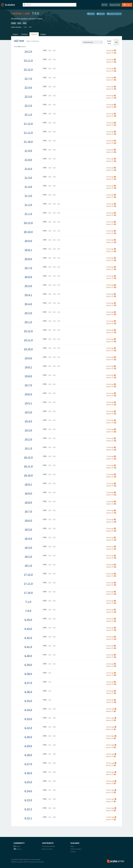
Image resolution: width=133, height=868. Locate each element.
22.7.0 (28, 79)
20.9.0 (28, 241)
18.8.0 (28, 502)
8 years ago (111, 528)
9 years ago (111, 628)
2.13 (50, 50)
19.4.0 (28, 421)
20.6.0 (28, 277)
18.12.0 (28, 457)
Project (15, 34)
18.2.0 (28, 557)
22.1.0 (28, 115)
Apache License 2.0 (114, 14)
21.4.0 (28, 187)
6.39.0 (28, 665)
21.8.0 (28, 160)
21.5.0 (28, 178)
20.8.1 (28, 250)
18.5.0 (28, 530)
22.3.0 (28, 97)
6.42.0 (28, 638)
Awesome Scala (115, 5)
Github (17, 846)
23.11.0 (28, 61)
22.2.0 (28, 106)
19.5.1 (28, 403)
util (27, 13)
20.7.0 (28, 268)
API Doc (105, 5)
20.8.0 (28, 259)
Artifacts (25, 34)
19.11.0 (28, 340)
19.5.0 (28, 412)
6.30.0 (28, 737)
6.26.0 (28, 773)
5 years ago (111, 186)
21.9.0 (28, 151)
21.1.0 (28, 214)
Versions (34, 34)
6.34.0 (28, 710)
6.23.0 (28, 800)
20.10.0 (28, 232)
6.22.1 (28, 818)
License (73, 852)
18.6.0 (28, 521)
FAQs (72, 846)
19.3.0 (28, 430)
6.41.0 (28, 647)
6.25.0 (28, 782)
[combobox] (92, 42)
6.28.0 (28, 755)
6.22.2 (28, 809)
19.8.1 (28, 367)
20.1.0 (28, 322)
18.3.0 (28, 548)
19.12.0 (28, 331)
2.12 (25, 27)
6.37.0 (28, 683)
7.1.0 (28, 602)
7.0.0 (28, 611)
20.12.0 (28, 223)
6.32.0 (28, 728)
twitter (16, 13)
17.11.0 (28, 584)
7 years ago (111, 420)
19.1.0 (28, 448)
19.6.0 (28, 394)
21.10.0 (28, 142)
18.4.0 (28, 539)
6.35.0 (28, 701)
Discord (17, 849)
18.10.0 (28, 475)
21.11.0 (28, 133)
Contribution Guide (48, 846)
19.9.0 (28, 358)
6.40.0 (28, 656)
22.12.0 (28, 70)
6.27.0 (28, 764)
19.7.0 (28, 385)
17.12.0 (28, 575)
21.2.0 (28, 205)
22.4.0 (28, 88)
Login (127, 5)
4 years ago (111, 86)
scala (19, 23)
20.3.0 (28, 313)
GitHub (91, 14)
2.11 (30, 27)
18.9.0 (28, 493)
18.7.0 (28, 512)
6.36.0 (28, 692)
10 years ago (111, 709)
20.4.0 (28, 304)
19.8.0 (28, 376)
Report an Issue (47, 849)
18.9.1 (28, 484)
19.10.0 (28, 349)
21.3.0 (28, 196)
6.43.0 (28, 629)
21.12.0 (28, 124)
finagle (14, 23)
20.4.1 (28, 295)
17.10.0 (28, 593)
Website (101, 14)
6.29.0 (28, 746)
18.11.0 (28, 466)
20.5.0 (28, 286)
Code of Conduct (76, 849)
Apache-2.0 (111, 53)
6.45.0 (28, 620)
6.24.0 (28, 791)
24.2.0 (28, 52)
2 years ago (111, 50)
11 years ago (111, 790)
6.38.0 (28, 674)
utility (25, 23)
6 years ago (111, 294)
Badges (43, 34)
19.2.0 (28, 439)
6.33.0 (28, 719)
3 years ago (111, 68)
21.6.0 (28, 169)
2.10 (54, 709)
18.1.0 (28, 566)
